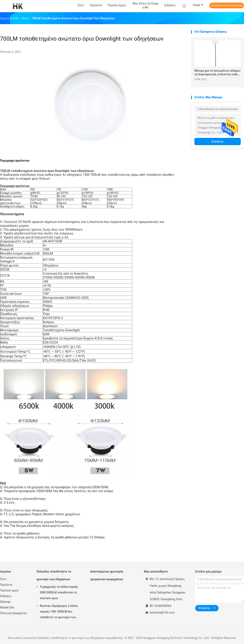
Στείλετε (218, 142)
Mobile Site (7, 607)
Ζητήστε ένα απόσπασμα (227, 5)
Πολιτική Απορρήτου (14, 613)
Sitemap (5, 602)
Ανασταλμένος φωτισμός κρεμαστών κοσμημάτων (107, 575)
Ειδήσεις (6, 596)
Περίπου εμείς (9, 590)
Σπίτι (3, 579)
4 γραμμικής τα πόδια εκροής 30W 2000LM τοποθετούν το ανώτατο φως (59, 592)
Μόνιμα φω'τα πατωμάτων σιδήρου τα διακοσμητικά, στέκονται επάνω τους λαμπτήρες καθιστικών (217, 73)
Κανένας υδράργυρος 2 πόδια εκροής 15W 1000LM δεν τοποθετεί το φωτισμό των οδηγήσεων (59, 612)
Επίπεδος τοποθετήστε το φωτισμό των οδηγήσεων (54, 575)
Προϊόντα (6, 585)
